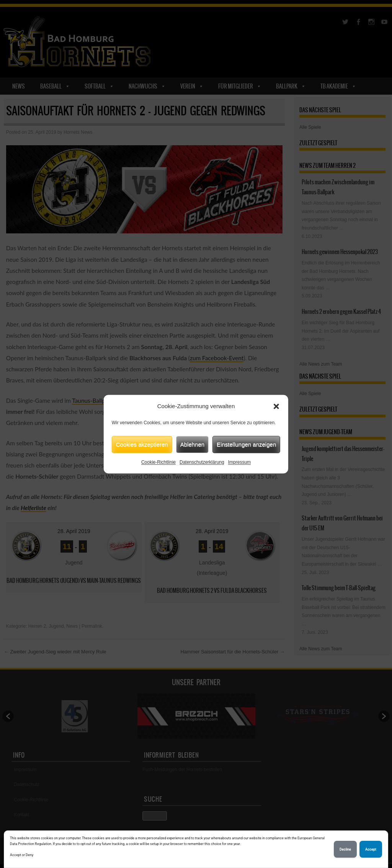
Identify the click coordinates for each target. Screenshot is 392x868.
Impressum (239, 462)
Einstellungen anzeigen (246, 444)
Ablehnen (192, 444)
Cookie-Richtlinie (158, 462)
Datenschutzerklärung (202, 462)
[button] (276, 406)
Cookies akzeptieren (142, 444)
